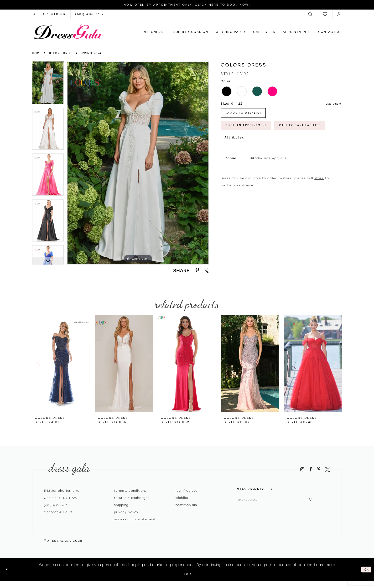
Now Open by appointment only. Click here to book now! (187, 5)
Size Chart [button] (332, 104)
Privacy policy (126, 512)
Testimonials (186, 505)
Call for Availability (252, 145)
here (187, 574)
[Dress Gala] (68, 31)
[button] (311, 14)
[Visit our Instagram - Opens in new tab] (302, 469)
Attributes (234, 158)
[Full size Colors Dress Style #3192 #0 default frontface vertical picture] (138, 163)
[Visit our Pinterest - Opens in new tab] (319, 469)
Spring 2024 (91, 53)
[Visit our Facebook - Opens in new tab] (311, 469)
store (319, 199)
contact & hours (58, 512)
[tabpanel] (48, 84)
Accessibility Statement (135, 519)
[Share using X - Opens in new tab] (206, 270)
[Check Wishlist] (325, 14)
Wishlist (182, 498)
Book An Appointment (252, 130)
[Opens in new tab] (49, 14)
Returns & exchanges (132, 498)
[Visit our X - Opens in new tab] (327, 469)
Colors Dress (61, 53)
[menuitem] (311, 14)
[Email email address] (283, 501)
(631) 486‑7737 (55, 505)
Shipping (121, 505)
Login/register (187, 491)
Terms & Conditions (130, 491)
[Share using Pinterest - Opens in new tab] (197, 270)
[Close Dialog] (8, 570)
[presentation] (61, 364)
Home (37, 53)
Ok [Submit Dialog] (365, 569)
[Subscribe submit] (326, 501)
